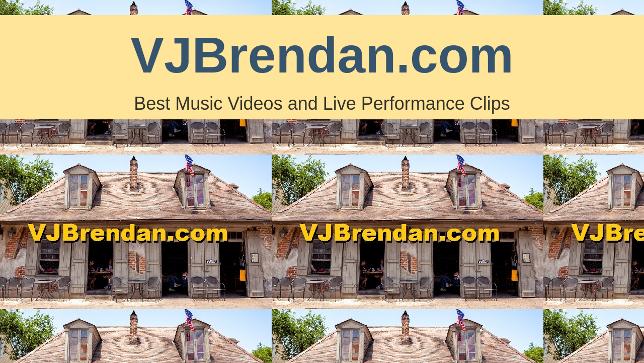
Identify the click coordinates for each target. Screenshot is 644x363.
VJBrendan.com (322, 55)
